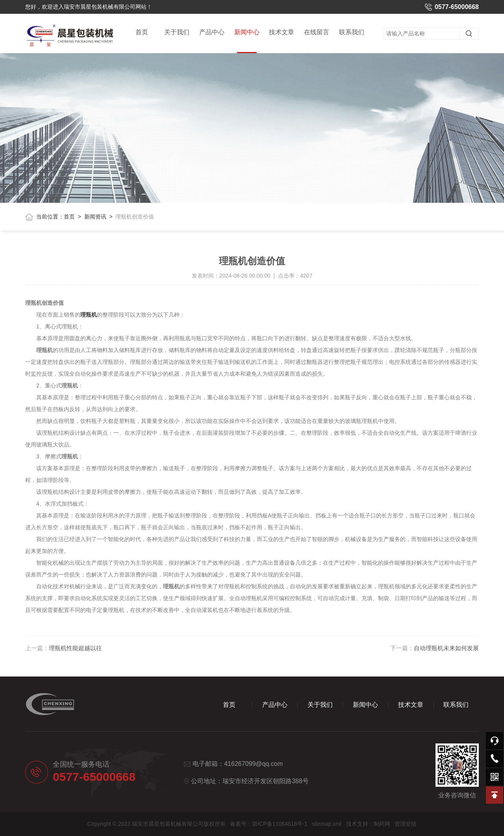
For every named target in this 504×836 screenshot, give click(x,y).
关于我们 (177, 32)
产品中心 (212, 32)
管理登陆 (406, 824)
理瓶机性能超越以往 (75, 648)
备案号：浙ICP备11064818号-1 (269, 824)
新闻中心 (247, 41)
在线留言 (317, 32)
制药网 (382, 824)
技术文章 (282, 32)
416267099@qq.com (253, 764)
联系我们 (352, 32)
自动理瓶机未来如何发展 (446, 648)
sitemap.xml (327, 824)
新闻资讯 (95, 217)
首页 (142, 32)
